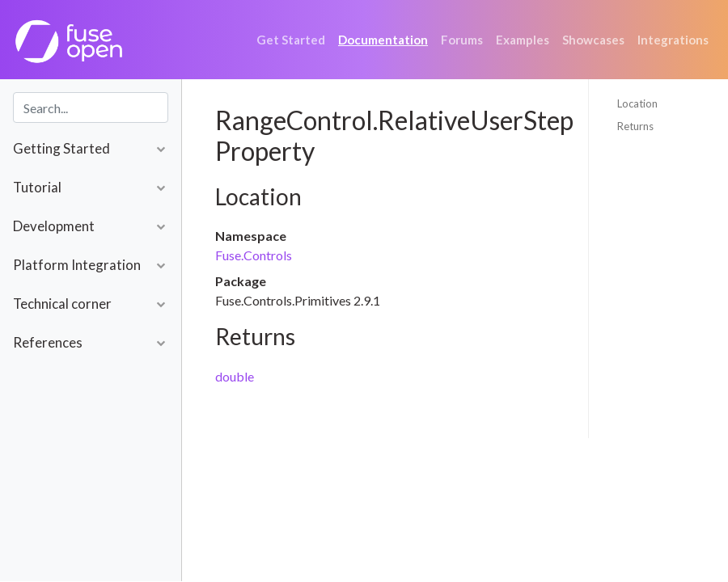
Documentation (383, 40)
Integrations (673, 40)
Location (637, 103)
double (235, 376)
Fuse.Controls (254, 255)
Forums (462, 40)
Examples (523, 40)
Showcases (593, 40)
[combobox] (91, 108)
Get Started (291, 40)
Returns (635, 126)
